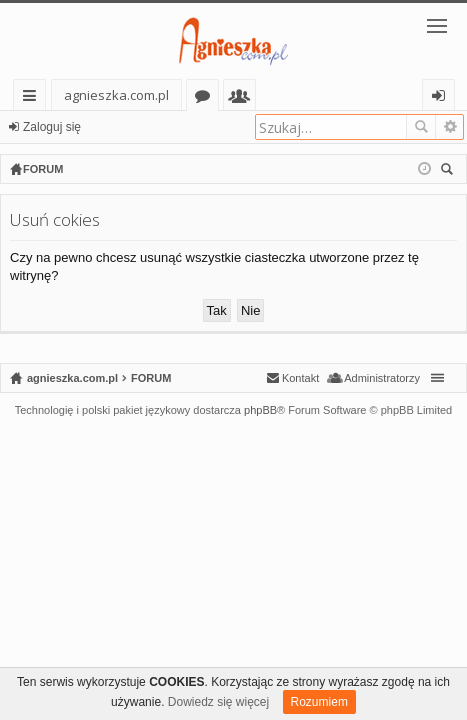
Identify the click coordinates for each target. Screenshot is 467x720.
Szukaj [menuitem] (449, 171)
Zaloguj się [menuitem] (442, 98)
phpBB (260, 410)
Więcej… (33, 98)
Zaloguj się (52, 127)
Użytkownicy (243, 98)
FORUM (151, 378)
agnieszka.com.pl (116, 95)
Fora (206, 98)
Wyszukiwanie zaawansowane (449, 127)
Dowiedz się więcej (218, 702)
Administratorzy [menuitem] (382, 378)
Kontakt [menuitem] (300, 378)
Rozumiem (319, 702)
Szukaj (421, 127)
